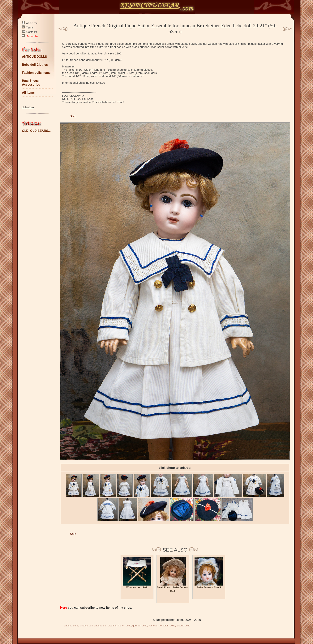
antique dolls (71, 626)
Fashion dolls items (36, 73)
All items (28, 93)
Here (64, 608)
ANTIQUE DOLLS (34, 57)
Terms (30, 28)
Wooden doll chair (137, 587)
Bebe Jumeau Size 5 (209, 587)
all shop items (28, 107)
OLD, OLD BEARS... (36, 131)
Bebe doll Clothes (35, 65)
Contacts (32, 32)
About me (32, 23)
